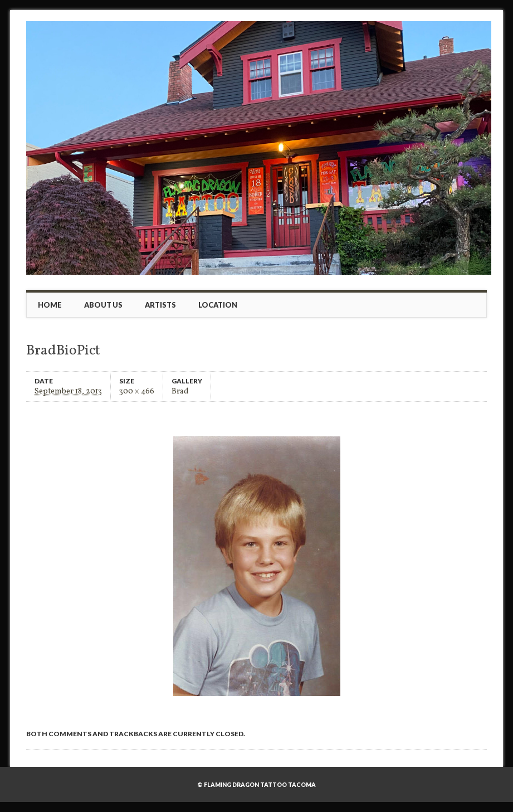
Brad (180, 391)
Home (50, 305)
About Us (103, 305)
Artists (160, 305)
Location (218, 305)
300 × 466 (137, 391)
